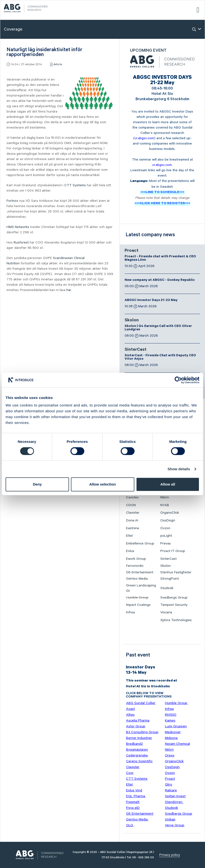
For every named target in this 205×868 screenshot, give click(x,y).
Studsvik (167, 588)
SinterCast (136, 350)
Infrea (130, 612)
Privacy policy (170, 855)
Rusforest (21, 243)
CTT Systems (75, 185)
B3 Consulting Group (142, 732)
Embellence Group (140, 544)
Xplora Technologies (176, 620)
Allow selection (102, 484)
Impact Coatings (138, 605)
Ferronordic (135, 566)
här (69, 290)
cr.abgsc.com (144, 138)
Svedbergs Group (174, 598)
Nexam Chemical (177, 744)
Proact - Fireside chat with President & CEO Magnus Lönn (160, 259)
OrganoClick (170, 513)
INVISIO (171, 715)
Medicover (173, 732)
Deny (37, 484)
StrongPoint (170, 579)
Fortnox (12, 201)
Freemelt (133, 802)
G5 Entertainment (140, 572)
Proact (132, 251)
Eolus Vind (134, 790)
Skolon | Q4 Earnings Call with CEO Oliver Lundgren (158, 328)
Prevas (166, 544)
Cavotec (132, 497)
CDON (131, 505)
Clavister (133, 513)
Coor (130, 773)
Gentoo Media (137, 579)
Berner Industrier (139, 738)
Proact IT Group (173, 551)
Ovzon (165, 528)
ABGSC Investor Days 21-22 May (151, 300)
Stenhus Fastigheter (176, 572)
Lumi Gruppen (176, 726)
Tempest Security (174, 605)
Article (58, 64)
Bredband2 (134, 744)
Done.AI (132, 520)
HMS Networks (18, 227)
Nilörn (165, 497)
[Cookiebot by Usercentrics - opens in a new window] (178, 380)
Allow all (168, 484)
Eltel (129, 536)
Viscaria (166, 612)
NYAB (165, 505)
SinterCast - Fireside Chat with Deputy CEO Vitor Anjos (160, 357)
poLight (166, 536)
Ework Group (136, 559)
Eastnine (133, 528)
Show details (179, 469)
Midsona (171, 738)
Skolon (132, 321)
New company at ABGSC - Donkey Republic (160, 280)
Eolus (130, 551)
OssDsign (168, 520)
